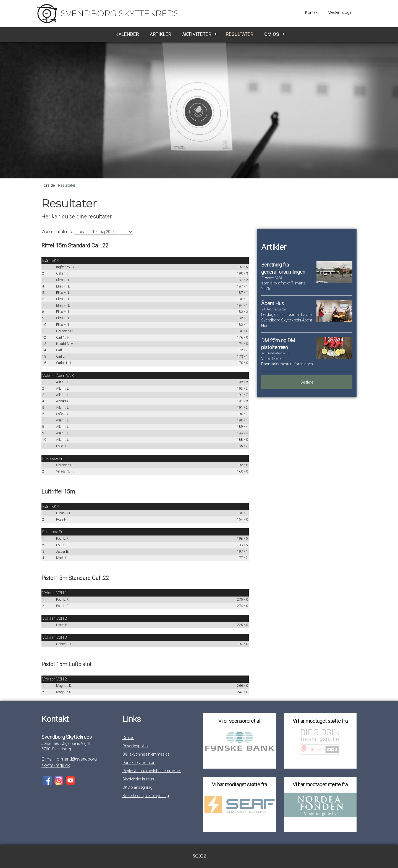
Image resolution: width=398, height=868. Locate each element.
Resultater (240, 34)
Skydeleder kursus (138, 779)
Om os (272, 34)
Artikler (161, 34)
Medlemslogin (340, 12)
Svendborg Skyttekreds (120, 13)
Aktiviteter (197, 34)
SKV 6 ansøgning (137, 787)
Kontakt (312, 12)
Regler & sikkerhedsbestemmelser (152, 771)
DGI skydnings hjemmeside (146, 754)
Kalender (127, 34)
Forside (48, 185)
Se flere (307, 382)
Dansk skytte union (139, 763)
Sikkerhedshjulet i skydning (146, 796)
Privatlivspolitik (135, 746)
